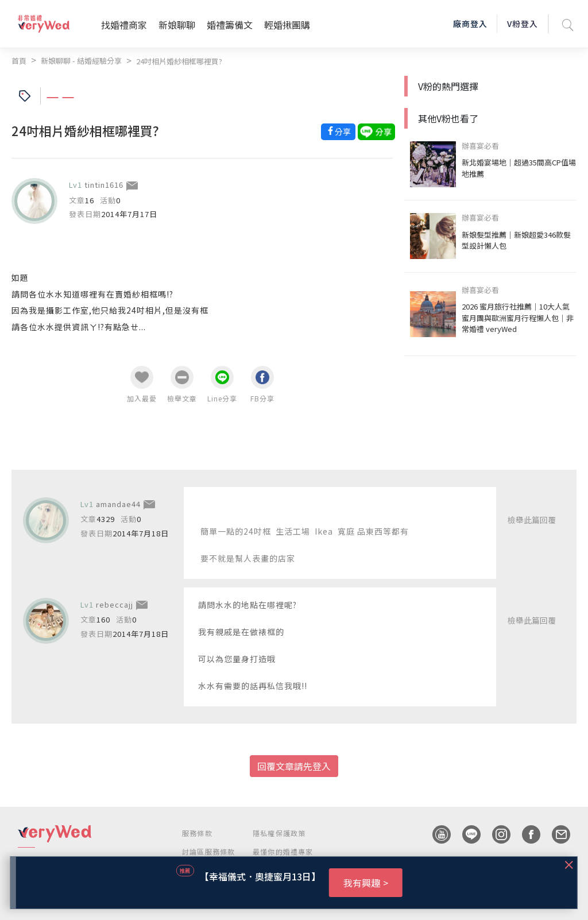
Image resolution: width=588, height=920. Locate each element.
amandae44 (118, 504)
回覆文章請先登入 (294, 766)
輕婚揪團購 (287, 25)
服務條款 (197, 833)
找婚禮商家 (124, 25)
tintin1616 (104, 185)
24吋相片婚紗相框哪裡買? (179, 61)
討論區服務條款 (208, 851)
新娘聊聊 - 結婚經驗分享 (81, 61)
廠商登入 (470, 24)
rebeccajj (115, 604)
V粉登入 (523, 24)
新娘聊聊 (177, 25)
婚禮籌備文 (230, 25)
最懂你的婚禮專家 (283, 851)
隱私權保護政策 (279, 833)
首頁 (19, 61)
